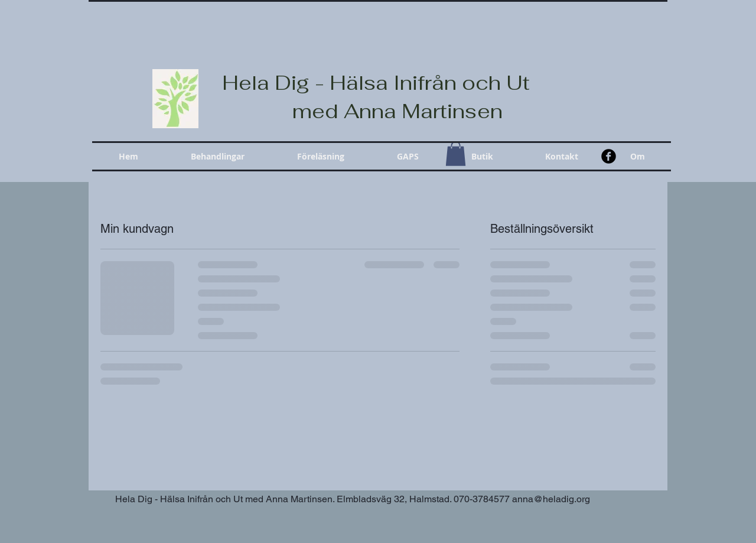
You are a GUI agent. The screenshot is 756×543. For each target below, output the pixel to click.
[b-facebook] (609, 156)
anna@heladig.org (551, 499)
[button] (217, 156)
